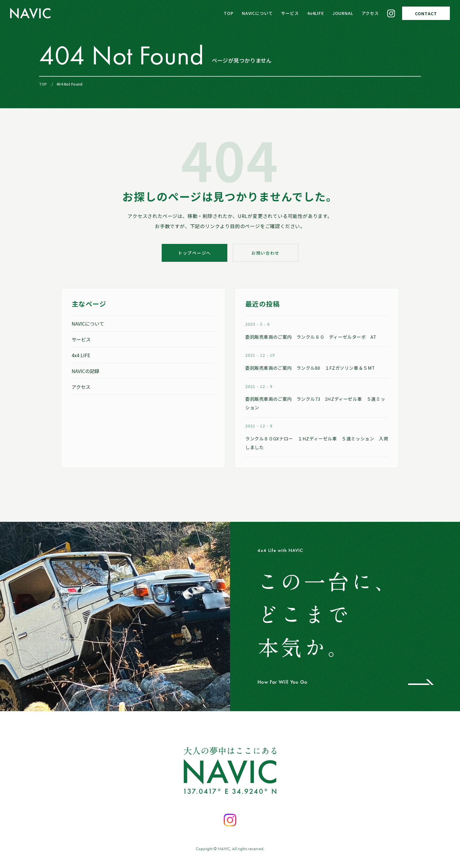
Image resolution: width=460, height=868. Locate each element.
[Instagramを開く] (230, 820)
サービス (290, 13)
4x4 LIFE (81, 355)
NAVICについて (257, 13)
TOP (229, 13)
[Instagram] (391, 13)
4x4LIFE (316, 13)
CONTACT (426, 13)
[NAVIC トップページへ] (30, 13)
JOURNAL (343, 13)
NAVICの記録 (85, 371)
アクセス (370, 13)
